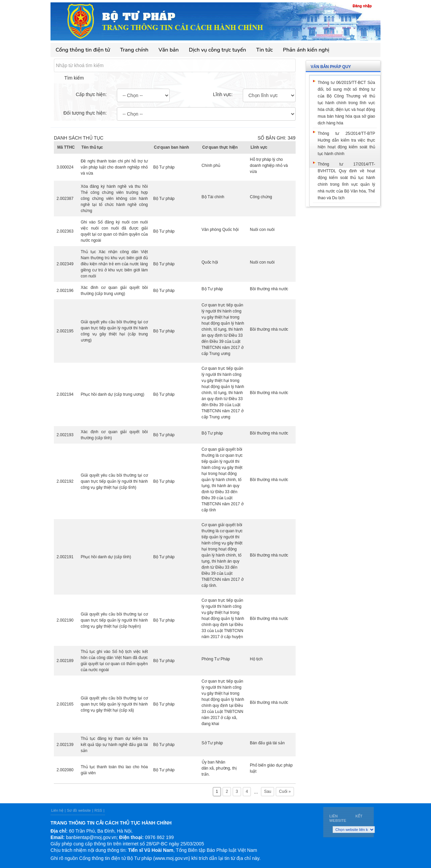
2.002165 (65, 704)
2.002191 (65, 557)
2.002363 (65, 231)
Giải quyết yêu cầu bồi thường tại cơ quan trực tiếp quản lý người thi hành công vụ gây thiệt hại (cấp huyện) (114, 620)
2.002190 (65, 620)
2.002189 (65, 661)
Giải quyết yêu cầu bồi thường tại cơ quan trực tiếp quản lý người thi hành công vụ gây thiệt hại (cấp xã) (114, 704)
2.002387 (65, 199)
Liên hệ (57, 810)
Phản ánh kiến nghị (306, 50)
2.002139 (65, 745)
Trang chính (134, 50)
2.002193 (65, 435)
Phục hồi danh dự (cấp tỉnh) (106, 557)
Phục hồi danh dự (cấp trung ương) (113, 394)
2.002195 (65, 331)
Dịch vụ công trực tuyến (218, 50)
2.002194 (65, 394)
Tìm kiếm (74, 78)
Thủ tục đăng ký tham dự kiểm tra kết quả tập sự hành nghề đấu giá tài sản (114, 745)
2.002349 (65, 264)
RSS (98, 810)
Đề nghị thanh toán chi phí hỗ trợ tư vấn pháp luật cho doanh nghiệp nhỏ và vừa (114, 167)
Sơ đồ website (79, 810)
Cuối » (285, 791)
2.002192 (65, 481)
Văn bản (169, 50)
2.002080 (65, 770)
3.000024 (65, 167)
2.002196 (65, 291)
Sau (268, 791)
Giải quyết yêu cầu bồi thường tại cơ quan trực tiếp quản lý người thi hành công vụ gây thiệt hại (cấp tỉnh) (114, 481)
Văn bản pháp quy (331, 67)
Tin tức (265, 50)
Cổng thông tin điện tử (83, 50)
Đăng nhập (362, 6)
